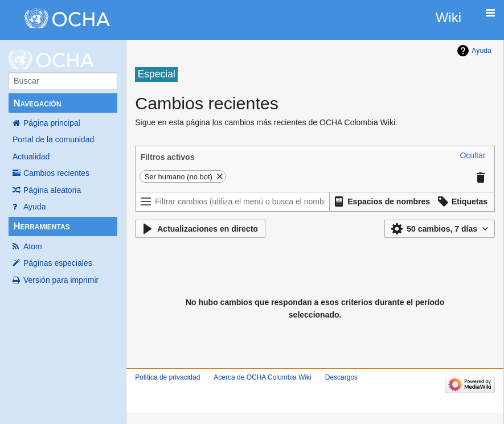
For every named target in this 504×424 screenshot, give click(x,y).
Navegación (37, 103)
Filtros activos (168, 157)
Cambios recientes (56, 173)
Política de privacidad (167, 377)
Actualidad (31, 157)
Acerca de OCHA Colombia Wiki (262, 377)
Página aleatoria (52, 190)
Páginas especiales (58, 263)
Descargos (341, 377)
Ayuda (34, 207)
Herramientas (41, 226)
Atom (33, 246)
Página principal (52, 123)
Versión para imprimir (61, 280)
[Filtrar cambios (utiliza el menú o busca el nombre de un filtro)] (232, 202)
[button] (472, 155)
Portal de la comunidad (53, 139)
